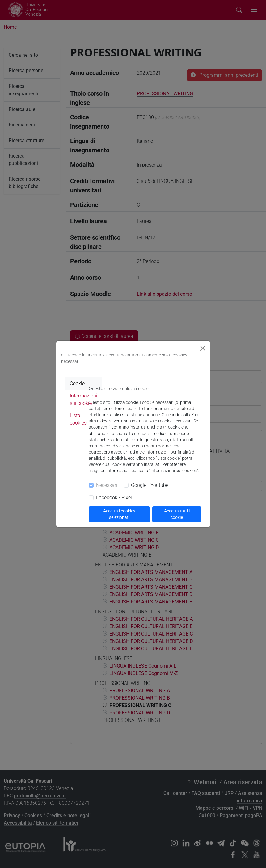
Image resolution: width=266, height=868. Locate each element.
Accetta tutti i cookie (177, 514)
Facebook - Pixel (114, 498)
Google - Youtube (150, 485)
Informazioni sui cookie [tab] (84, 399)
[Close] (203, 348)
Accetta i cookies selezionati (119, 514)
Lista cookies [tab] (78, 419)
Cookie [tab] (77, 383)
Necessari (107, 485)
